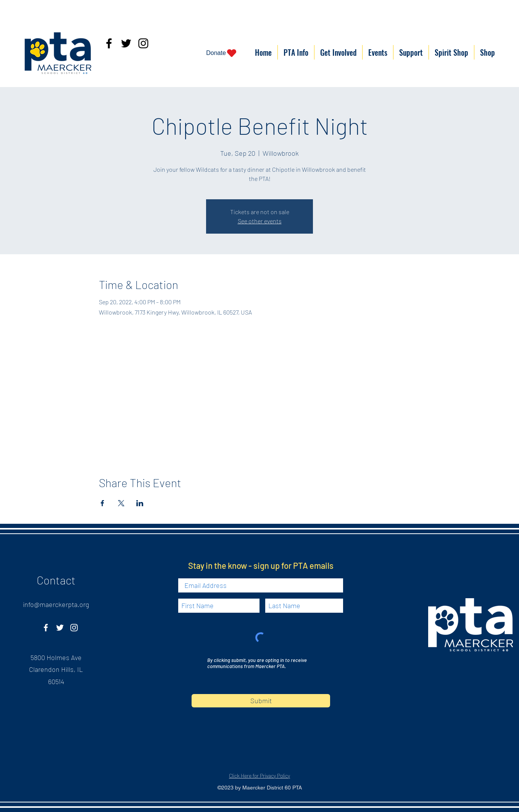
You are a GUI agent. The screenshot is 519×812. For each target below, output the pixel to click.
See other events (260, 221)
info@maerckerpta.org (56, 604)
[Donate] (222, 53)
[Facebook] (109, 43)
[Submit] (261, 701)
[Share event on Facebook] (102, 503)
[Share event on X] (121, 503)
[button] (296, 52)
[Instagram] (143, 43)
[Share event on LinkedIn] (140, 503)
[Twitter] (126, 43)
